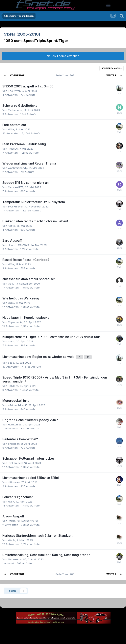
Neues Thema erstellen (63, 56)
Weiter (111, 75)
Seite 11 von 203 (66, 75)
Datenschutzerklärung (65, 630)
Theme (41, 630)
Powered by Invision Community (63, 638)
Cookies (102, 630)
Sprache (25, 630)
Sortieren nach (112, 68)
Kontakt (88, 630)
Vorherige (17, 75)
